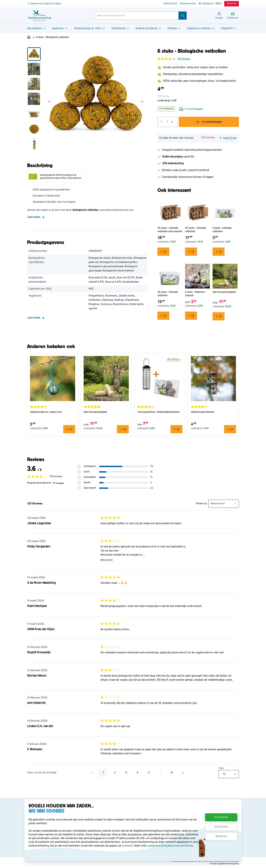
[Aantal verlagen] (160, 122)
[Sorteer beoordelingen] (224, 504)
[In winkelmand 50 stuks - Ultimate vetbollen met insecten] (163, 251)
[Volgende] (142, 101)
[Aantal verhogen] (174, 122)
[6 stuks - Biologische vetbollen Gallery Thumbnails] (34, 99)
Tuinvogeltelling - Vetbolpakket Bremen (158, 412)
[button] (166, 59)
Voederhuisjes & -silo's (90, 28)
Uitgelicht (229, 28)
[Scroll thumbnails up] (34, 51)
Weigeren (221, 836)
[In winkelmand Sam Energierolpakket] (218, 316)
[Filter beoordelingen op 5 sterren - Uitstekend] (79, 466)
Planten (174, 28)
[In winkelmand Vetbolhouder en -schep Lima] (69, 429)
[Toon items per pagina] (229, 774)
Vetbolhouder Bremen (203, 412)
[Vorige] (50, 101)
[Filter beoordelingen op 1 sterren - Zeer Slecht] (79, 488)
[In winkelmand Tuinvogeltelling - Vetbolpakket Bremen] (176, 429)
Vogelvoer (60, 28)
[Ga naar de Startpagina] (29, 37)
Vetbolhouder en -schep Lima (46, 412)
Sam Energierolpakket (224, 292)
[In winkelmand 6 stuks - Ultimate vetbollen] (218, 251)
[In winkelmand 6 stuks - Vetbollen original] (191, 316)
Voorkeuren (221, 827)
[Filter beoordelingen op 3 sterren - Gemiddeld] (79, 477)
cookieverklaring (158, 846)
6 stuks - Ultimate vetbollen (222, 230)
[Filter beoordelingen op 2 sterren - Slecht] (79, 483)
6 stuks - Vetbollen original (195, 294)
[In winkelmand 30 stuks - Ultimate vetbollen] (163, 316)
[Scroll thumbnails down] (34, 146)
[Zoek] (183, 16)
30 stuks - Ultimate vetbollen (168, 294)
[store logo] (39, 16)
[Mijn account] (219, 16)
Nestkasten (121, 28)
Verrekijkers (37, 28)
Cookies (128, 846)
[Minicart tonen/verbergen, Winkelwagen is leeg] (233, 16)
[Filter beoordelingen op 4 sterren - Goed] (79, 472)
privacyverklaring (182, 846)
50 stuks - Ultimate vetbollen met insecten (170, 230)
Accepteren (221, 817)
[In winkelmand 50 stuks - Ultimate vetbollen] (191, 251)
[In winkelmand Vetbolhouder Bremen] (230, 429)
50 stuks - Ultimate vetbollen (195, 230)
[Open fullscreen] (96, 99)
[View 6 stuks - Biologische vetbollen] (34, 54)
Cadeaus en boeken (201, 28)
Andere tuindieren (149, 28)
